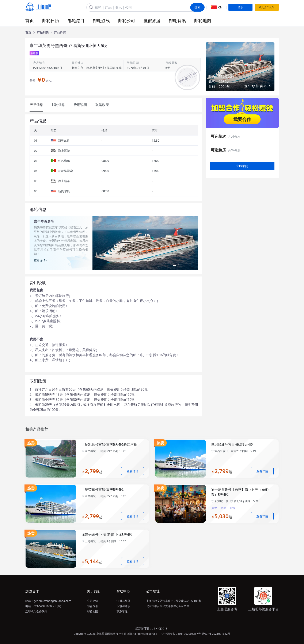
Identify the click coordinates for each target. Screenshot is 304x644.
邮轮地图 (203, 21)
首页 (30, 21)
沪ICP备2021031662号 (216, 634)
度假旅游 (152, 21)
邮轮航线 (101, 21)
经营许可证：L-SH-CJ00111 (152, 628)
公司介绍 (92, 601)
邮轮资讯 (177, 21)
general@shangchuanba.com (52, 601)
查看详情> (41, 260)
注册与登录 (123, 601)
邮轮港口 (76, 21)
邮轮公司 (127, 21)
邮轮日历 (51, 21)
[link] (28, 32)
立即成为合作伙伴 (36, 611)
